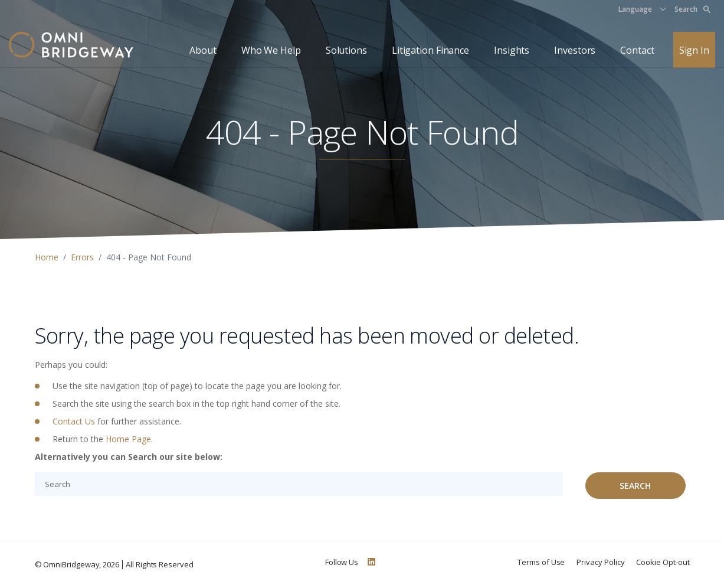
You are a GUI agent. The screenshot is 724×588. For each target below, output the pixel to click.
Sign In (694, 50)
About (203, 50)
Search (692, 9)
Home (47, 257)
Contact (637, 50)
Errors (82, 257)
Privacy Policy (600, 562)
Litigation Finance (430, 50)
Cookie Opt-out (663, 562)
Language (635, 9)
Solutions (346, 50)
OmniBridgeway (71, 564)
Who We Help (271, 50)
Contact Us (74, 421)
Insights (512, 50)
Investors (575, 50)
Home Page (128, 439)
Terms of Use (541, 562)
